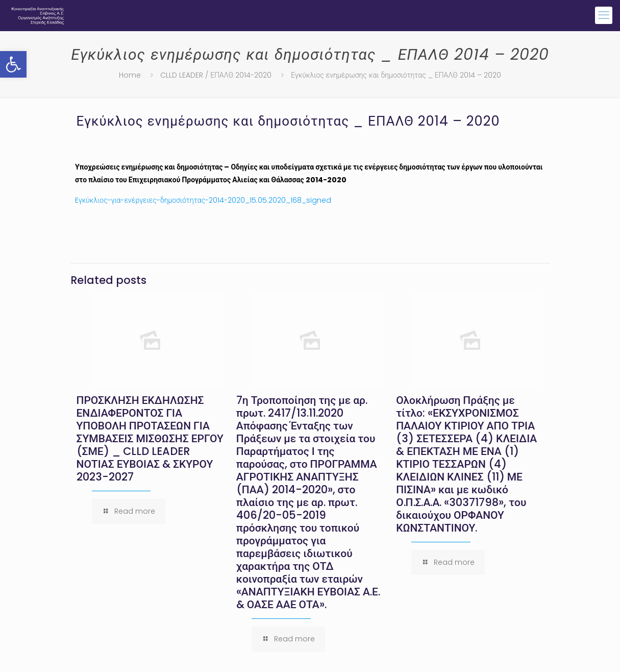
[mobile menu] (604, 15)
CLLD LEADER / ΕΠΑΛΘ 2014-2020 (216, 75)
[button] (13, 64)
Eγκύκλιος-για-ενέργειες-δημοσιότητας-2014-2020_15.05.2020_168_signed (203, 200)
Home (130, 75)
